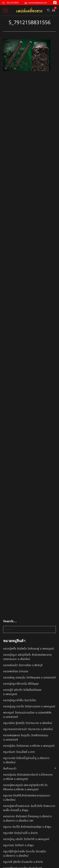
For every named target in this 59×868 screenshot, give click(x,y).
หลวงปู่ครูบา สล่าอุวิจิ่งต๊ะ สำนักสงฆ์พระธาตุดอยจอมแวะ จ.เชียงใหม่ (27, 657)
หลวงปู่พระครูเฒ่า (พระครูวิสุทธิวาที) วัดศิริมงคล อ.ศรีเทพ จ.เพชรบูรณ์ (25, 787)
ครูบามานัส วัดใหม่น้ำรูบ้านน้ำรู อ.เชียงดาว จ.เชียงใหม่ (26, 760)
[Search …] (48, 10)
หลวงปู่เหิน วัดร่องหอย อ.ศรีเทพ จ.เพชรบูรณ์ (29, 746)
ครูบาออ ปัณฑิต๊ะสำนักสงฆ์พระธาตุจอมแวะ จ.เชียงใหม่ (27, 798)
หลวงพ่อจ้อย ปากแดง (16, 671)
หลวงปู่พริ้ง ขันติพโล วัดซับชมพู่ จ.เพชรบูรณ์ (28, 649)
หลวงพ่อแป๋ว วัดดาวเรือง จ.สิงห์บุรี (23, 665)
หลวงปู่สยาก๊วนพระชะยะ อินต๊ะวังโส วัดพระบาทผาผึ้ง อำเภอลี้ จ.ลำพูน (29, 808)
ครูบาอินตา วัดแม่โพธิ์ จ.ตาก (19, 752)
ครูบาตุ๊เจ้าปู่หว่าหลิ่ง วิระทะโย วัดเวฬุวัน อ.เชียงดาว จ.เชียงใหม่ (25, 854)
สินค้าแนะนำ (10, 769)
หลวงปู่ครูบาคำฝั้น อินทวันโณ (20, 700)
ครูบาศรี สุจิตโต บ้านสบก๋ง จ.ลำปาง (23, 862)
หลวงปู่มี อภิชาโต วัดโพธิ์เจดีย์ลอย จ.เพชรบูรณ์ (22, 692)
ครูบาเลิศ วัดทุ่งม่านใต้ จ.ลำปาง (20, 833)
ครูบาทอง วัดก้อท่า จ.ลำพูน (18, 845)
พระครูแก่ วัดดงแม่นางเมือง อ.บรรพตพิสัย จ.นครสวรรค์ (27, 715)
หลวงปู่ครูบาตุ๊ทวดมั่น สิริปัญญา (21, 684)
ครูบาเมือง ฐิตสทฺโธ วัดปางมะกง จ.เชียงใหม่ (28, 723)
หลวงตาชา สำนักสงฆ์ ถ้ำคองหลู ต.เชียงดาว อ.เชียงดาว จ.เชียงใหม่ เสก (27, 819)
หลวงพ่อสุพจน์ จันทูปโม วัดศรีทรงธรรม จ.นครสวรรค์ (26, 738)
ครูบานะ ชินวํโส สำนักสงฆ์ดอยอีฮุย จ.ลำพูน (27, 827)
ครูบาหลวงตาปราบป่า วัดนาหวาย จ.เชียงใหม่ (28, 729)
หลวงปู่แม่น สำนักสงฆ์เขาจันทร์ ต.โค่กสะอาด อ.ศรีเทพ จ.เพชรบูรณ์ (28, 777)
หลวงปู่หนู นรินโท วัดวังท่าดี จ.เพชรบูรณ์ (26, 839)
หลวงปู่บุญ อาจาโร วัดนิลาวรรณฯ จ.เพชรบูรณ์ (29, 706)
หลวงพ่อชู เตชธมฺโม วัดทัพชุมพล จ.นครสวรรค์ (29, 678)
